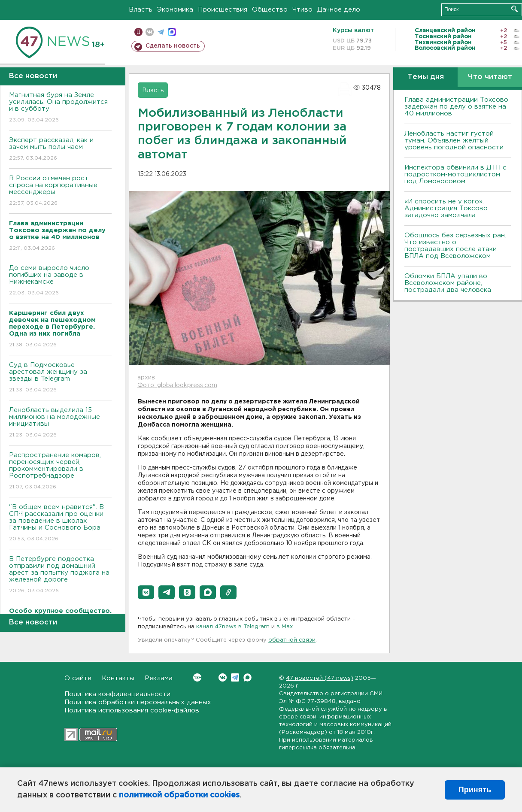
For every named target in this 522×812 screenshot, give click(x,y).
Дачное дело (339, 10)
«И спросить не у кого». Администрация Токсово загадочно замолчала (446, 208)
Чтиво (302, 10)
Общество (270, 10)
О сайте (78, 678)
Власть (141, 10)
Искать (514, 9)
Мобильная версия (138, 32)
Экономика (175, 10)
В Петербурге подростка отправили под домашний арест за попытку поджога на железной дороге (60, 575)
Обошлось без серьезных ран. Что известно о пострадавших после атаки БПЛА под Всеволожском (455, 246)
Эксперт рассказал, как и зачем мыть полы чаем (60, 150)
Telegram (235, 677)
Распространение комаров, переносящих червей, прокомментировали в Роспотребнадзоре (60, 471)
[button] (146, 592)
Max (247, 677)
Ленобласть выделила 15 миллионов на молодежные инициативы (60, 423)
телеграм (161, 32)
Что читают (490, 77)
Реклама (159, 678)
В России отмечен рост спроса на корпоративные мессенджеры (60, 191)
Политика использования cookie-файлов (132, 710)
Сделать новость (173, 46)
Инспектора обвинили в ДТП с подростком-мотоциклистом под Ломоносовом (455, 174)
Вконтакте (197, 677)
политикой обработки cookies (179, 795)
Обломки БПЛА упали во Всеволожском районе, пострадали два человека (448, 283)
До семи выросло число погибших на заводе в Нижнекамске (60, 281)
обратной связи (292, 640)
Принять (475, 790)
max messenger (172, 32)
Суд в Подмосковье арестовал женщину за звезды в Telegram (60, 378)
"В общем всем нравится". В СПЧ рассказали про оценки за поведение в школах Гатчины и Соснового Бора (60, 523)
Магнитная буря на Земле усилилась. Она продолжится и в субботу (60, 108)
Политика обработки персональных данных (138, 702)
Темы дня (426, 77)
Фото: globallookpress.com (177, 385)
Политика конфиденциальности (117, 694)
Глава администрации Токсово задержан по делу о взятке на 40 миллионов (456, 107)
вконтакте (150, 32)
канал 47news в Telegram (233, 627)
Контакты (118, 678)
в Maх (285, 627)
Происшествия (223, 10)
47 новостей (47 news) (320, 678)
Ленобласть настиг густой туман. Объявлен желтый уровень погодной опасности (454, 141)
